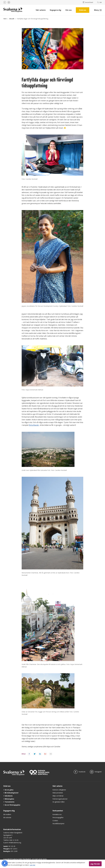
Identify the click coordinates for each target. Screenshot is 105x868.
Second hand (88, 2)
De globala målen (59, 802)
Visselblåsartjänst (58, 824)
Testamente (10, 802)
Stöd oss (83, 10)
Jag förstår (95, 864)
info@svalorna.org (15, 843)
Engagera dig (56, 10)
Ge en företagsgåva (12, 805)
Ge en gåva (9, 790)
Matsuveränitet (58, 793)
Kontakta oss (57, 814)
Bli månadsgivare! (12, 793)
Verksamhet (58, 811)
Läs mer (32, 865)
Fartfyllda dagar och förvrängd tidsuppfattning (32, 19)
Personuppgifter (58, 817)
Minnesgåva (9, 799)
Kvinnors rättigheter (59, 790)
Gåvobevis (9, 796)
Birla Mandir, (34, 425)
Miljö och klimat (58, 796)
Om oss (69, 10)
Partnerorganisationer (60, 799)
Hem (5, 19)
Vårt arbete (41, 10)
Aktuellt (12, 19)
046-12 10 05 (14, 840)
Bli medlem (7, 814)
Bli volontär (7, 817)
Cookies (55, 821)
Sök (99, 2)
